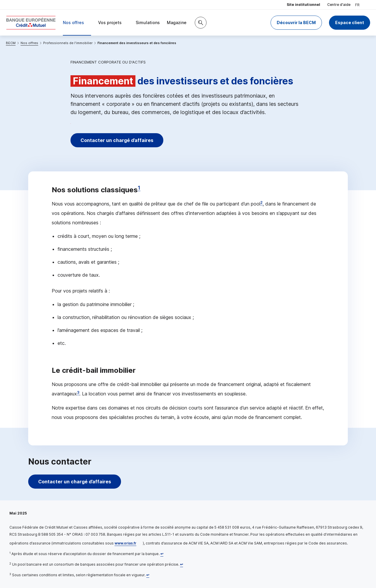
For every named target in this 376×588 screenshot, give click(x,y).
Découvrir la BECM (296, 22)
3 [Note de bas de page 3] (78, 392)
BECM (11, 43)
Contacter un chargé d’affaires (117, 140)
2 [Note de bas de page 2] (261, 202)
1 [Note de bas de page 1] (139, 188)
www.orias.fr (125, 543)
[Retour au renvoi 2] (182, 564)
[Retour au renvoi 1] (162, 554)
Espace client (350, 22)
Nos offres (29, 43)
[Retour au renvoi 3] (148, 575)
